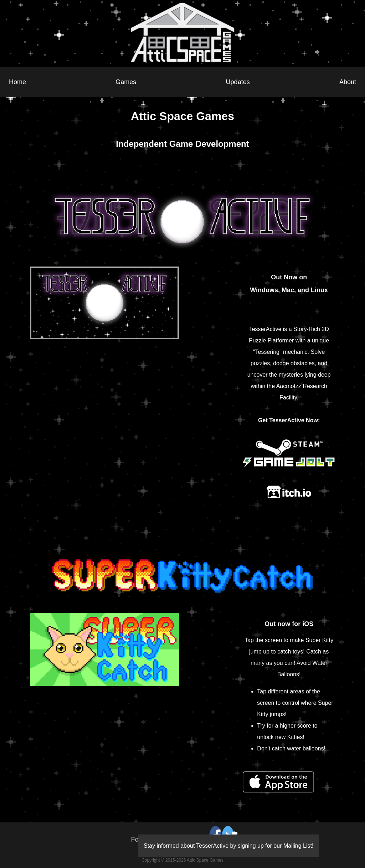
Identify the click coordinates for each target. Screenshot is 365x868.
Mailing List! (298, 846)
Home (17, 82)
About (348, 82)
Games (126, 82)
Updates (238, 82)
